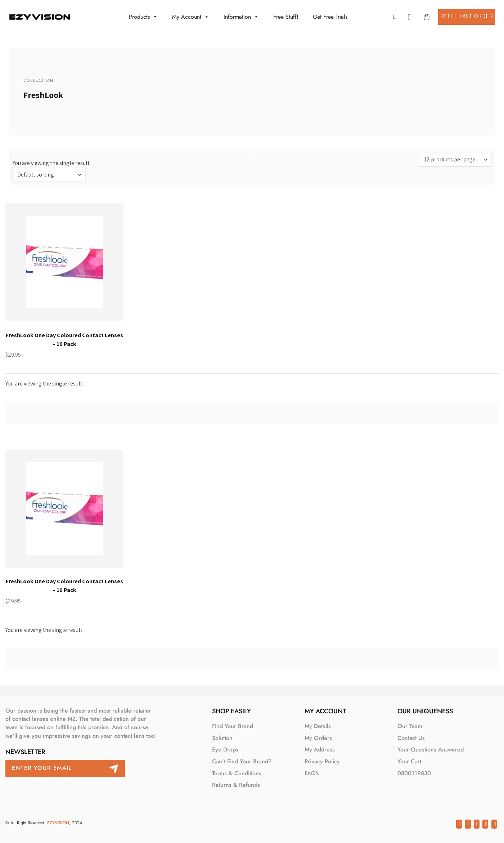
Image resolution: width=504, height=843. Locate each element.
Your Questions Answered (431, 750)
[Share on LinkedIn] (494, 824)
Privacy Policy (322, 761)
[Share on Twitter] (468, 824)
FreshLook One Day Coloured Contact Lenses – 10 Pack (64, 340)
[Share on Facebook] (459, 824)
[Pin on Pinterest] (485, 824)
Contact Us (411, 738)
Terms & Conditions (237, 773)
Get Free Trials (330, 17)
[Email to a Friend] (477, 824)
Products (143, 17)
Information (241, 17)
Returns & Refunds (236, 785)
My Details (318, 726)
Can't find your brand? (242, 761)
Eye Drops (225, 750)
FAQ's (312, 773)
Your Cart (409, 761)
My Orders (318, 738)
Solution (222, 738)
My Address (320, 750)
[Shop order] (49, 175)
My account (191, 17)
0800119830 (414, 773)
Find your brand (233, 726)
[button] (396, 17)
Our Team (410, 726)
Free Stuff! (286, 17)
